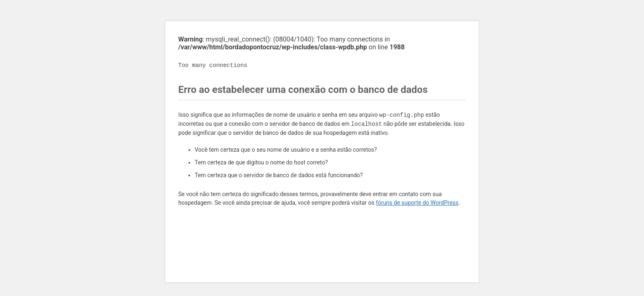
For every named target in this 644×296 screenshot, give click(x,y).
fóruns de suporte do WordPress (417, 203)
